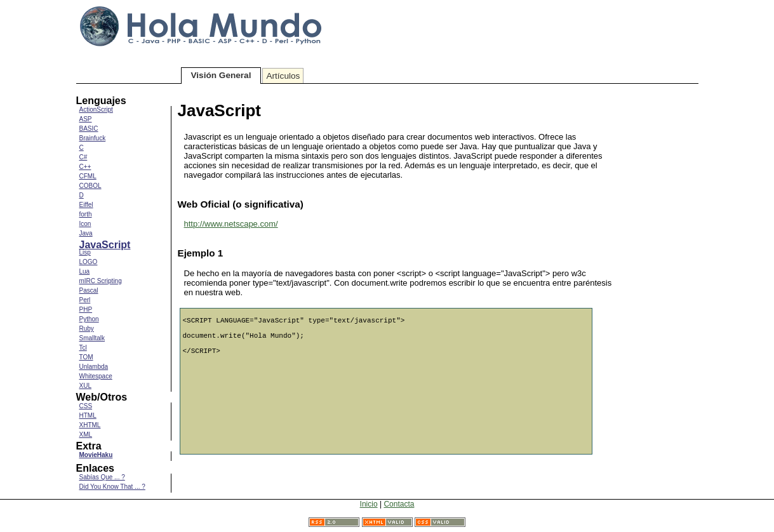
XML (86, 435)
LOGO (89, 262)
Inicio (369, 504)
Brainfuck (93, 138)
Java (86, 233)
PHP (86, 309)
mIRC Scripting (101, 281)
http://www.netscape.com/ (231, 224)
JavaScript (105, 245)
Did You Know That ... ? (112, 487)
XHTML (90, 425)
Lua (85, 271)
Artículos (283, 76)
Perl (85, 300)
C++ (85, 167)
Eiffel (86, 205)
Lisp (85, 252)
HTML (88, 416)
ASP (86, 119)
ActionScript (96, 110)
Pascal (89, 290)
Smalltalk (92, 338)
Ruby (87, 329)
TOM (86, 357)
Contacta (399, 504)
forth (86, 214)
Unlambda (94, 367)
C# (83, 157)
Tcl (83, 348)
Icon (85, 224)
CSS (86, 406)
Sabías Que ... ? (102, 477)
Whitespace (96, 376)
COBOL (90, 186)
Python (89, 319)
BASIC (89, 129)
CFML (88, 176)
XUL (85, 386)
